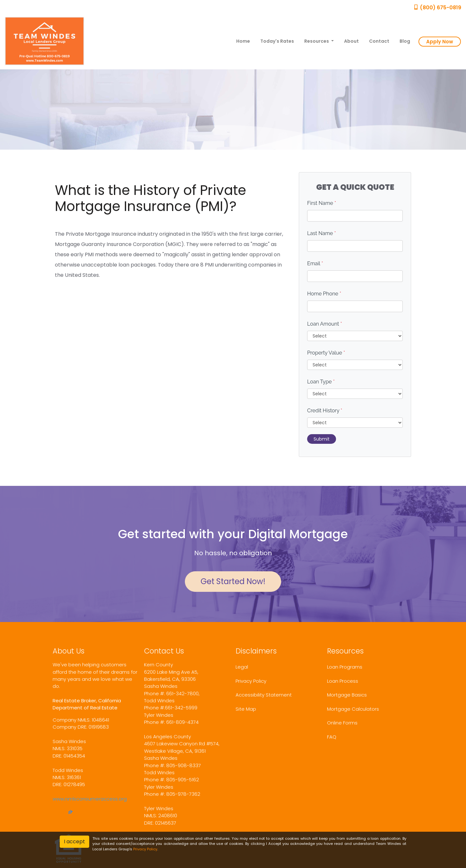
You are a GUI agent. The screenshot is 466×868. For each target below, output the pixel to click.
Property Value (326, 353)
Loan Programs (345, 667)
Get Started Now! (233, 581)
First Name (322, 203)
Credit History (325, 411)
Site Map (246, 709)
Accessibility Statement (264, 695)
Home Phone (324, 294)
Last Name (322, 233)
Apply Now (440, 42)
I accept (74, 842)
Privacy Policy (251, 681)
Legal (242, 667)
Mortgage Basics (347, 695)
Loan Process (343, 681)
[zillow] (70, 813)
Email (315, 263)
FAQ (332, 737)
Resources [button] (317, 41)
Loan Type (321, 382)
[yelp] (62, 813)
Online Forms (342, 723)
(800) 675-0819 (437, 8)
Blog (405, 41)
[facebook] (55, 813)
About (351, 41)
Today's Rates (277, 41)
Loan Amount (325, 324)
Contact (379, 41)
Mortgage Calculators (353, 709)
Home (243, 41)
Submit (322, 439)
